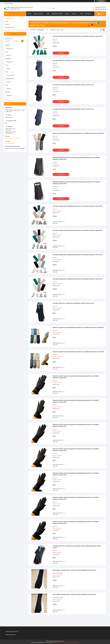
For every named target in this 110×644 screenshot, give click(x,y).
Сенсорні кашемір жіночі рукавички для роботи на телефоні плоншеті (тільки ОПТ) (78, 41)
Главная (32, 14)
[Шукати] (50, 8)
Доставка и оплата (60, 14)
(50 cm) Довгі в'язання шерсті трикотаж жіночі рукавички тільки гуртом (74, 575)
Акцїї (51, 14)
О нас (84, 14)
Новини (77, 14)
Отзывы (7, 29)
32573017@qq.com (10, 148)
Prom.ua (62, 641)
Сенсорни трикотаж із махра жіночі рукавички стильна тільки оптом (73, 65)
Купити (62, 58)
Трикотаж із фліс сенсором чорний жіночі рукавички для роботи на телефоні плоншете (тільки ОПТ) (76, 382)
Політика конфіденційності (73, 643)
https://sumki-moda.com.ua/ (12, 143)
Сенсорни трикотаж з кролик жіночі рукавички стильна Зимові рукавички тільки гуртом (77, 551)
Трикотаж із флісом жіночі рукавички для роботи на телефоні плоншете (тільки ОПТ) (78, 138)
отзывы (70, 14)
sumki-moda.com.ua (11, 635)
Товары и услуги (41, 14)
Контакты (32, 18)
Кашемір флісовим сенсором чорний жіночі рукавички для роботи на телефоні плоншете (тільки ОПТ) (76, 163)
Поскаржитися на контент (61, 643)
